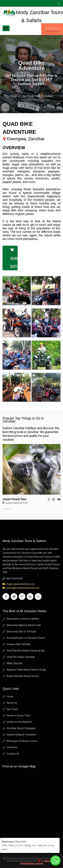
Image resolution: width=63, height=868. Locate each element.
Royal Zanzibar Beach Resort (23, 676)
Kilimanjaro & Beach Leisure (22, 741)
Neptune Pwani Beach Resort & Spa (26, 670)
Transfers (12, 747)
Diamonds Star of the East (21, 632)
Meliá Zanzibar (15, 663)
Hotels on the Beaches (19, 722)
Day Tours (12, 709)
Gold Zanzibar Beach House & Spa (26, 651)
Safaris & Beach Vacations (22, 735)
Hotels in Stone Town (19, 716)
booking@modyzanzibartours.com (21, 588)
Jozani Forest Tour (14, 499)
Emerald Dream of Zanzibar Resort (26, 638)
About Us (12, 703)
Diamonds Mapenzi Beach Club (24, 625)
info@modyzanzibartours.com (19, 584)
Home (13, 96)
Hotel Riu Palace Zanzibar (21, 657)
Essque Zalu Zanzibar (19, 644)
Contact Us (13, 754)
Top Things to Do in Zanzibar (38, 96)
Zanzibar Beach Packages (21, 728)
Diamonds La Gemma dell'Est (23, 619)
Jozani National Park (15, 503)
